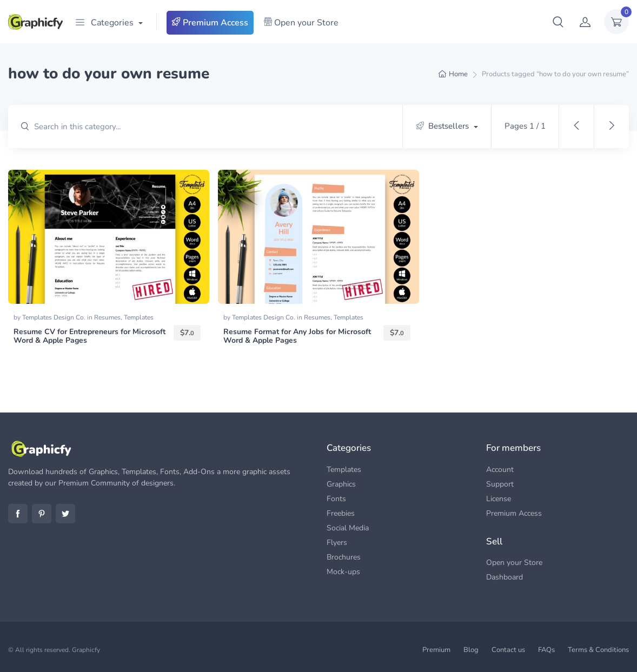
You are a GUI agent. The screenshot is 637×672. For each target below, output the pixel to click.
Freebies (341, 513)
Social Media (348, 528)
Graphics (341, 484)
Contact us (508, 650)
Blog (471, 650)
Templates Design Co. (55, 317)
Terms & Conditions (598, 650)
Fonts (336, 499)
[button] (558, 22)
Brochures (344, 557)
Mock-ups (343, 572)
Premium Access (210, 23)
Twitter (65, 514)
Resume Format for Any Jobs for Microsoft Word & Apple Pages (297, 336)
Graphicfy (86, 650)
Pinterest (42, 514)
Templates (139, 317)
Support (500, 484)
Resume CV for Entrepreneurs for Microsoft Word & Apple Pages (89, 336)
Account (500, 470)
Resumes (107, 317)
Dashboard (505, 577)
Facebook (18, 514)
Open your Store (301, 23)
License (499, 499)
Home (458, 74)
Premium (436, 650)
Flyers (337, 543)
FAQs (546, 650)
